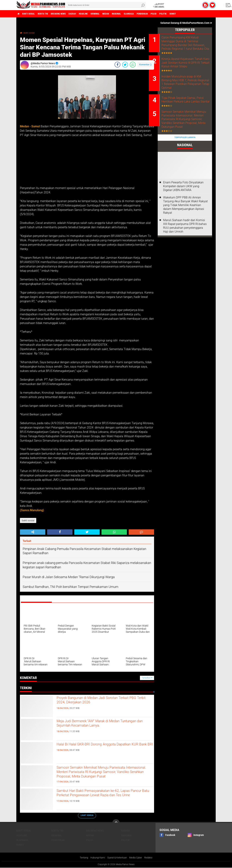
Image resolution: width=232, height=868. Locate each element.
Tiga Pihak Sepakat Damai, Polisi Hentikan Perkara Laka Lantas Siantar (189, 117)
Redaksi (151, 858)
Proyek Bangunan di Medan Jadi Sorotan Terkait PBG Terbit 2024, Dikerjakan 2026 (98, 702)
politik (200, 14)
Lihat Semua (87, 815)
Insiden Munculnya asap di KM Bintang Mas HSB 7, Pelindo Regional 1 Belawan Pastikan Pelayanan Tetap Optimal (188, 94)
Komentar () (145, 64)
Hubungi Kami (96, 858)
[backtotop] (116, 823)
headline (100, 14)
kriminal (115, 14)
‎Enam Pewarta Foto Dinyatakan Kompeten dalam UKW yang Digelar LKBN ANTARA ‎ (183, 214)
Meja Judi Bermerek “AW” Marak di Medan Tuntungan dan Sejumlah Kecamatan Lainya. (102, 725)
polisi (188, 14)
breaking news (69, 14)
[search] (106, 5)
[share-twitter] (125, 65)
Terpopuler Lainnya (185, 165)
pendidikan (174, 14)
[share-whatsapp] (133, 65)
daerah (86, 14)
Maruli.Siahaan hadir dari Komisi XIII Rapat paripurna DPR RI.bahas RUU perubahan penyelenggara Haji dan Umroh (185, 254)
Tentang (81, 858)
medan (128, 14)
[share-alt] (33, 532)
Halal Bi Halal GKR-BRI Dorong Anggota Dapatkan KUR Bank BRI (97, 748)
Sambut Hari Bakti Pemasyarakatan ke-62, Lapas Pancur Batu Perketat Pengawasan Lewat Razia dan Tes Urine (99, 798)
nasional (142, 14)
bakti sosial (32, 14)
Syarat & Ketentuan (117, 858)
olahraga (157, 14)
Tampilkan (147, 678)
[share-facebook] (117, 65)
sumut (213, 14)
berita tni (50, 14)
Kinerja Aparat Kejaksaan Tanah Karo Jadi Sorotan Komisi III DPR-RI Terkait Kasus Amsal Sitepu (187, 70)
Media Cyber (137, 858)
